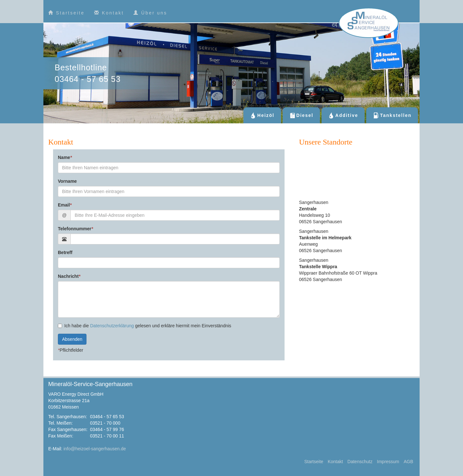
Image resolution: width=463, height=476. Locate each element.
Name (65, 157)
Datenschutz (360, 462)
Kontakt (109, 13)
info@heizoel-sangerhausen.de (95, 449)
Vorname (67, 181)
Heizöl (262, 115)
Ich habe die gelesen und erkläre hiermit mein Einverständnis (145, 326)
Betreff (65, 252)
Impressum (388, 462)
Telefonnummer (75, 229)
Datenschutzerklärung (112, 326)
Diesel (301, 115)
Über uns (150, 13)
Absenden (72, 339)
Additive (343, 115)
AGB (408, 462)
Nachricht (69, 276)
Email (65, 205)
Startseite (66, 13)
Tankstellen (392, 115)
